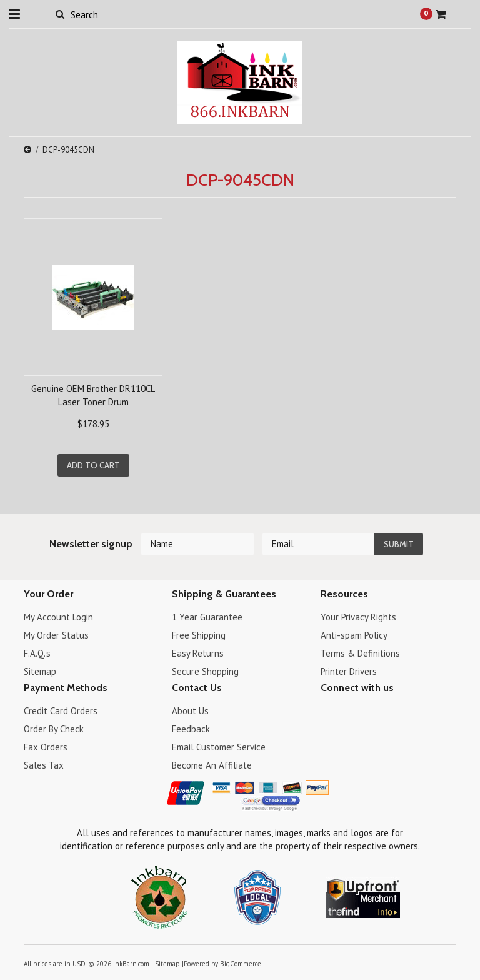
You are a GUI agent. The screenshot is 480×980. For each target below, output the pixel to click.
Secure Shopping (205, 671)
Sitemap (40, 671)
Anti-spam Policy (354, 635)
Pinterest (372, 713)
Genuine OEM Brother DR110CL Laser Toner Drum (93, 395)
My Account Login (58, 617)
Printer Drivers (349, 671)
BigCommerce (241, 964)
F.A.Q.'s (37, 653)
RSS (394, 713)
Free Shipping (199, 635)
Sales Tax (44, 765)
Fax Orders (46, 747)
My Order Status (56, 635)
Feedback (191, 729)
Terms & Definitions (360, 653)
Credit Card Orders (61, 711)
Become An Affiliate (212, 765)
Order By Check (54, 729)
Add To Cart (93, 465)
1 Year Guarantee (207, 617)
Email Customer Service (219, 747)
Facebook (328, 713)
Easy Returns (198, 653)
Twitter (350, 713)
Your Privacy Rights (358, 617)
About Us (190, 711)
